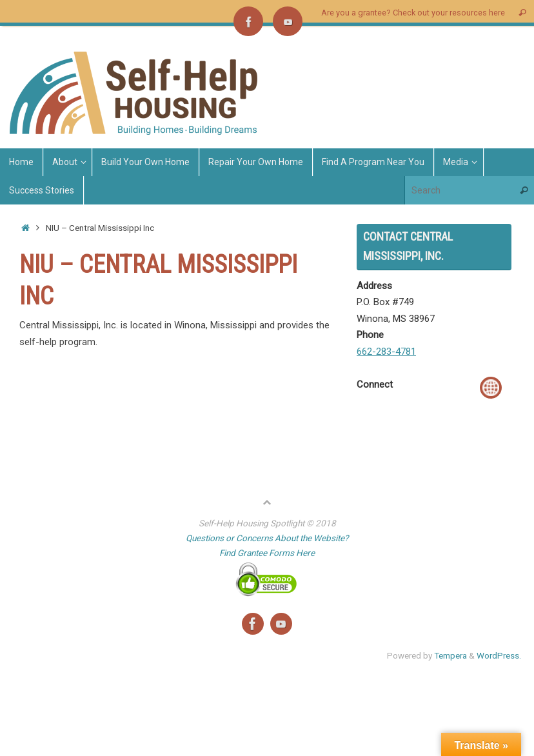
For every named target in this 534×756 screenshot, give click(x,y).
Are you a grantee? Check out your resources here (413, 13)
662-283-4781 (386, 352)
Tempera (450, 655)
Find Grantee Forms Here (267, 553)
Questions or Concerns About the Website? (267, 538)
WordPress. (499, 655)
